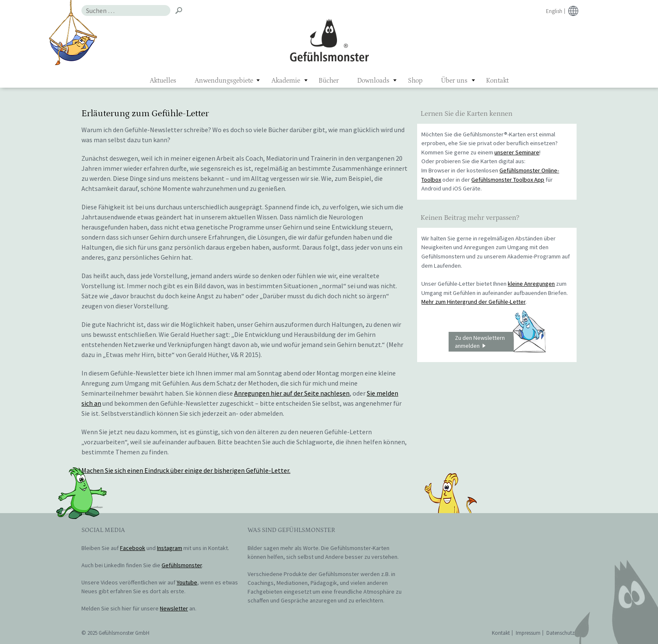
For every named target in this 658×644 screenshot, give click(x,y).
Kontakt (497, 81)
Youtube (187, 582)
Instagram (170, 548)
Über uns (454, 81)
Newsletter (174, 608)
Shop (415, 81)
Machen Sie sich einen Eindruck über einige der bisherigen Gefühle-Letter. (186, 470)
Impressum (528, 633)
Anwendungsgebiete (224, 81)
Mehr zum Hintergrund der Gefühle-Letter (473, 302)
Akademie (286, 81)
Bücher (329, 81)
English (554, 11)
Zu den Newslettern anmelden (500, 342)
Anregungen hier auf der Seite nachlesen (292, 393)
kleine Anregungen (531, 284)
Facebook (133, 548)
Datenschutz (560, 633)
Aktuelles (163, 81)
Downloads (373, 81)
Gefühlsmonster (329, 40)
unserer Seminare (517, 152)
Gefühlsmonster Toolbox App (508, 180)
